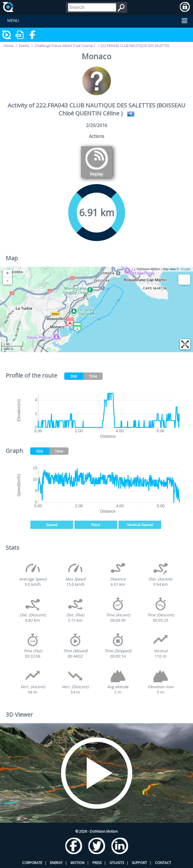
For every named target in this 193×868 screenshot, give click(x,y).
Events (24, 46)
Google (186, 269)
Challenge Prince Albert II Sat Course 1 (65, 46)
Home (9, 46)
